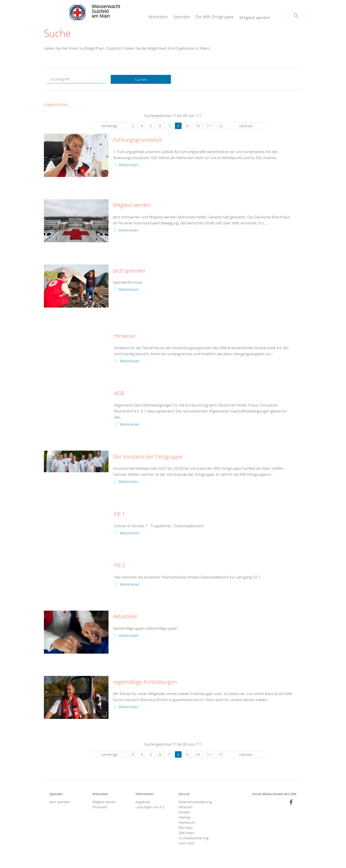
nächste (246, 126)
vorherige (109, 126)
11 (209, 126)
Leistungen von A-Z (150, 807)
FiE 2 (120, 566)
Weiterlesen (129, 165)
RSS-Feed (185, 828)
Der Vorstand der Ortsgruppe (148, 457)
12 (221, 126)
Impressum (187, 823)
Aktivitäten (158, 17)
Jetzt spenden (129, 271)
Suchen (141, 79)
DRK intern (187, 833)
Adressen (185, 807)
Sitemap (184, 818)
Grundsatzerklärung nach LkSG (193, 841)
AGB (119, 394)
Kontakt (184, 812)
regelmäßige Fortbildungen (145, 682)
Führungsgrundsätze (138, 140)
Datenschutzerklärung (194, 802)
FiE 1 (120, 514)
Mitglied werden (255, 18)
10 (198, 126)
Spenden (182, 17)
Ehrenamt (100, 807)
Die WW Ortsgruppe (215, 17)
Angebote (143, 802)
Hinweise (125, 336)
